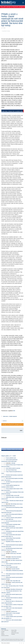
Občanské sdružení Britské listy (14, 639)
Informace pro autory (15, 633)
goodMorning (14, 552)
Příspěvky (13, 634)
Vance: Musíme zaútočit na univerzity (13, 468)
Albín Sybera (8, 557)
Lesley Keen (8, 463)
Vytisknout (4, 421)
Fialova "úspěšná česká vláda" (12, 567)
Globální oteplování (13, 416)
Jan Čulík (8, 553)
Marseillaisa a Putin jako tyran (16, 589)
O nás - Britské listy (5, 630)
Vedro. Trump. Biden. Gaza (15, 581)
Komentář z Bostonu (15, 569)
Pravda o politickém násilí (11, 458)
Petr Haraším (8, 582)
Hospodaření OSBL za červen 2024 (13, 495)
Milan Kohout (9, 569)
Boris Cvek (8, 504)
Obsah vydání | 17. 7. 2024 (9, 456)
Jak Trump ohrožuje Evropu (11, 470)
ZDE (14, 411)
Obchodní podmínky (5, 636)
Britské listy (10, 3)
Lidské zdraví (5, 416)
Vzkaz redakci (14, 632)
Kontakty (3, 632)
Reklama (3, 634)
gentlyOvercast (14, 611)
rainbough (13, 463)
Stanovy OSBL (14, 630)
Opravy (3, 633)
